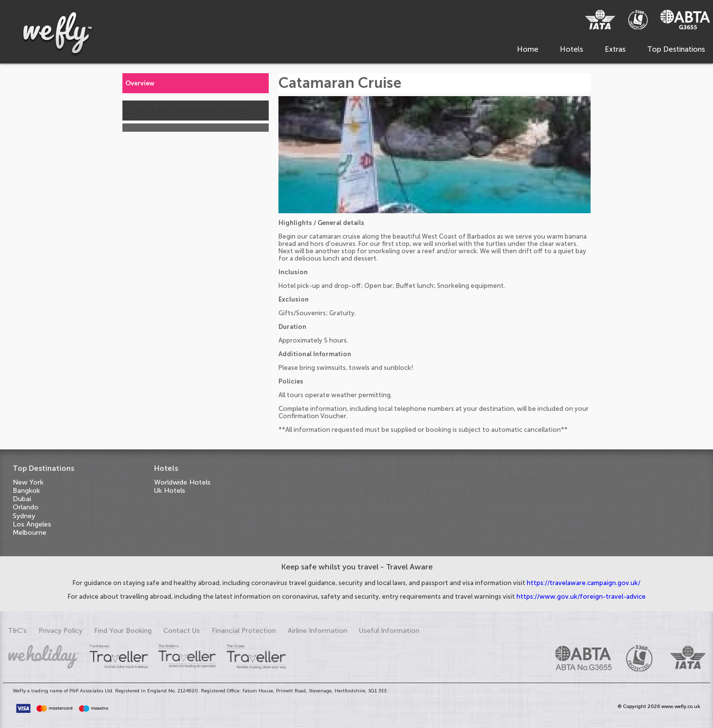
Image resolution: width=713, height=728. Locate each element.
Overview (140, 83)
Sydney (24, 516)
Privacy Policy (60, 631)
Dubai (22, 499)
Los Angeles (32, 524)
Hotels (572, 49)
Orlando (26, 507)
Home (528, 49)
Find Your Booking (123, 631)
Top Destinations (676, 49)
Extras (615, 49)
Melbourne (30, 533)
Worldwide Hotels (182, 482)
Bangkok (26, 491)
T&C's (17, 631)
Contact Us (182, 631)
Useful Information (389, 631)
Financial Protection (244, 631)
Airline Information (317, 631)
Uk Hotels (170, 491)
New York (28, 482)
